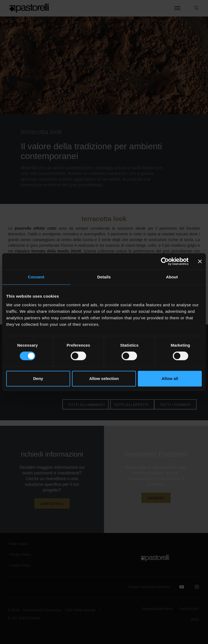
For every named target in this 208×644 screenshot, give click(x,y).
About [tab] (172, 277)
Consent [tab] (36, 277)
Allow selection (104, 378)
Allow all (170, 378)
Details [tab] (104, 277)
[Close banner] (200, 261)
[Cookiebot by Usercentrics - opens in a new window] (165, 261)
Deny (38, 378)
